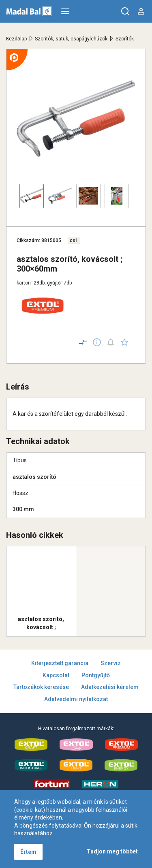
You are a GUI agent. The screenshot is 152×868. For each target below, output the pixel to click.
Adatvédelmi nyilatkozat (76, 699)
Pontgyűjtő (96, 675)
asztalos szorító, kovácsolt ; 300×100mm (41, 623)
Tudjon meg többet (112, 851)
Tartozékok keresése (41, 687)
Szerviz (111, 663)
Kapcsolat (56, 675)
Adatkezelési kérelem (110, 687)
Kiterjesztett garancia (60, 663)
